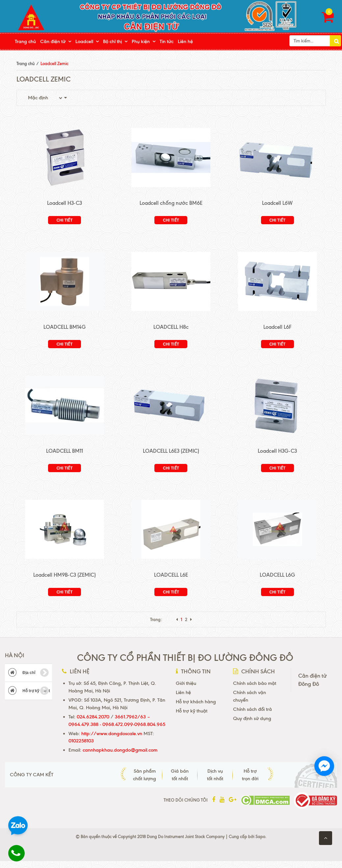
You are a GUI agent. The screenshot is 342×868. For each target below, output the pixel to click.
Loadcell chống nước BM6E (171, 203)
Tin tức (167, 41)
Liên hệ (185, 41)
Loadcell (84, 41)
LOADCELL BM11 (65, 451)
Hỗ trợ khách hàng (196, 702)
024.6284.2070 (93, 717)
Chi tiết (65, 220)
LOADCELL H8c (171, 327)
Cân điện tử (53, 41)
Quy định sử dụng (252, 718)
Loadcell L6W (277, 203)
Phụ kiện (141, 41)
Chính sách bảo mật (255, 683)
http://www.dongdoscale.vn (112, 734)
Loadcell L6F (277, 327)
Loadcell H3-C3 (65, 203)
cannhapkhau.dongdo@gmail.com (120, 750)
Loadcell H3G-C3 (277, 451)
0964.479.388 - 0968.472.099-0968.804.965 (117, 724)
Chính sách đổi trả (252, 709)
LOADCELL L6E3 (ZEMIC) (171, 451)
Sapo (260, 836)
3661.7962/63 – (132, 717)
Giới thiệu (186, 683)
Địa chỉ (28, 673)
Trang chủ (25, 41)
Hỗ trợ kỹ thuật (29, 691)
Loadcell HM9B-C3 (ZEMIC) (65, 575)
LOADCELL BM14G (65, 327)
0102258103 (81, 741)
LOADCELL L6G (277, 575)
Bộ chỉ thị (112, 41)
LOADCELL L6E (171, 575)
